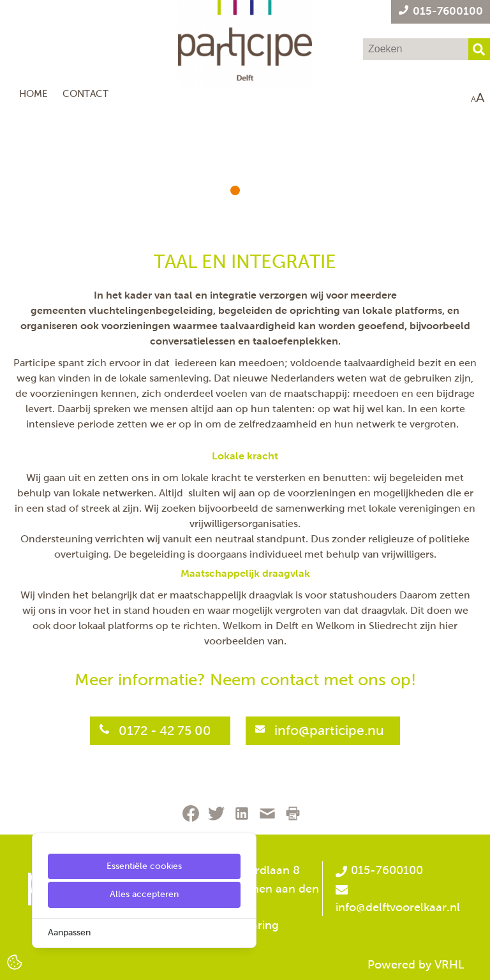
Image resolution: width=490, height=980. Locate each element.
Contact (85, 93)
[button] (235, 190)
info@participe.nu (329, 731)
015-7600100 (379, 870)
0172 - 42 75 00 (167, 731)
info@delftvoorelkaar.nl (398, 907)
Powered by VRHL (416, 965)
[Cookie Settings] (15, 961)
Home (33, 93)
